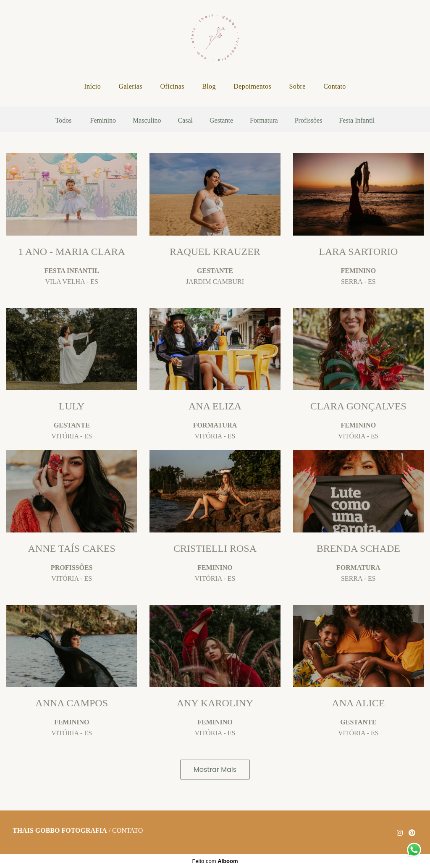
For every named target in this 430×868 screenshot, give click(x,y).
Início (92, 86)
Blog (209, 86)
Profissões (309, 121)
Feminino (103, 121)
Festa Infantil (357, 121)
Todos (64, 121)
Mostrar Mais (215, 770)
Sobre (297, 86)
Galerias (130, 86)
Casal (185, 121)
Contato (334, 86)
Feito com (215, 861)
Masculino (147, 121)
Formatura (264, 121)
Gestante (221, 121)
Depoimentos (252, 86)
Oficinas (172, 86)
